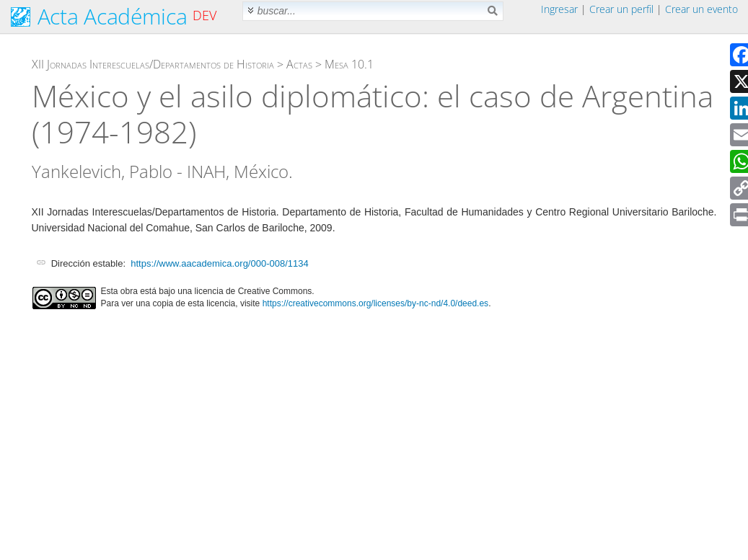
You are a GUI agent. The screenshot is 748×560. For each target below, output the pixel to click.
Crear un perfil (621, 9)
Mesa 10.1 (349, 64)
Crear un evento (701, 9)
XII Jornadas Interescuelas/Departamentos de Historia (153, 64)
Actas (299, 64)
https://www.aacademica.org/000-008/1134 (219, 263)
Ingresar (559, 9)
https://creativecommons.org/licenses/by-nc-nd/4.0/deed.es (376, 303)
